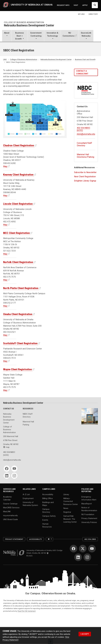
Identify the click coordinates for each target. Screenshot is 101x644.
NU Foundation (88, 514)
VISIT (76, 5)
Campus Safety (49, 516)
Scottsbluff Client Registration (20, 343)
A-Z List (26, 494)
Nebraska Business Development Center (29, 26)
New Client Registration (85, 177)
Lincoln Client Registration (18, 204)
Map (5, 166)
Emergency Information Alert (89, 498)
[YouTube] (14, 469)
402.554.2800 (90, 539)
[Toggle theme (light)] (50, 539)
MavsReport (87, 504)
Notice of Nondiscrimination (89, 509)
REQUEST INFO (63, 5)
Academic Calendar (7, 498)
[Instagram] (14, 476)
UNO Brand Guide (11, 519)
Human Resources (47, 525)
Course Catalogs (10, 504)
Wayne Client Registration (17, 369)
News (66, 508)
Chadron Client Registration (19, 145)
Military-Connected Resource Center (71, 501)
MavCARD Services (11, 508)
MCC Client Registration (16, 233)
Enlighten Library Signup (85, 181)
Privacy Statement (89, 518)
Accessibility (48, 494)
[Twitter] (83, 549)
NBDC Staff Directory (28, 415)
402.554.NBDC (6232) (9, 454)
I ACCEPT (85, 634)
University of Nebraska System (30, 504)
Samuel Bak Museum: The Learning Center (70, 519)
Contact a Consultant (82, 72)
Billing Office (48, 498)
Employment (28, 498)
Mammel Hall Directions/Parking (85, 156)
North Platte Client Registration (21, 288)
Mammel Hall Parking (28, 423)
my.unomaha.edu (10, 515)
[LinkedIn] (7, 476)
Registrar (67, 512)
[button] (7, 36)
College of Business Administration (24, 22)
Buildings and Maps (48, 504)
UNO (5, 60)
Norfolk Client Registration (18, 262)
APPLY (85, 5)
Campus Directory (46, 511)
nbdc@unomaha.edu (86, 134)
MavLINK (7, 512)
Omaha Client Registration (18, 314)
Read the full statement (27, 611)
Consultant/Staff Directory (84, 144)
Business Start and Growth (85, 60)
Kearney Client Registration (18, 175)
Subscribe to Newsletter (85, 172)
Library (66, 494)
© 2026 (30, 556)
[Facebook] (7, 469)
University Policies (89, 522)
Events (45, 520)
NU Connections (68, 34)
